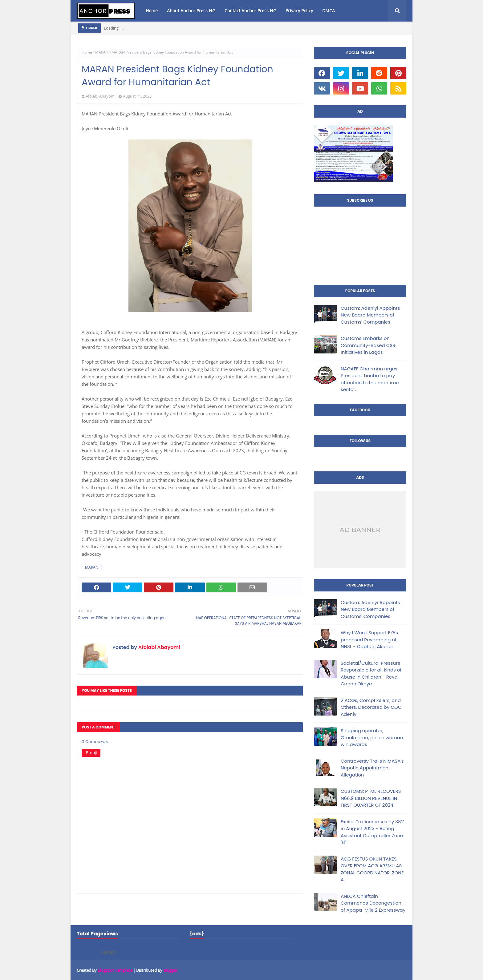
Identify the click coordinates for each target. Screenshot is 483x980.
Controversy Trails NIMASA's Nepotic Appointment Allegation (372, 768)
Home (87, 52)
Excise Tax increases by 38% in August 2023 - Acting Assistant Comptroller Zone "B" (373, 832)
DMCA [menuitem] (329, 11)
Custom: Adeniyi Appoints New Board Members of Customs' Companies (370, 315)
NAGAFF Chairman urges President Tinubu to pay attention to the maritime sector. (370, 379)
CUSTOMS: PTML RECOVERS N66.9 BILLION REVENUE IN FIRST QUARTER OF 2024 (371, 798)
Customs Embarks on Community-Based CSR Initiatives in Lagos (368, 345)
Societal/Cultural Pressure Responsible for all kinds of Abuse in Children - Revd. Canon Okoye (371, 673)
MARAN (102, 52)
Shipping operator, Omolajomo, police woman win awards (372, 737)
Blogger (170, 970)
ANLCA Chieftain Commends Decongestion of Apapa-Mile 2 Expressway (373, 903)
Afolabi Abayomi (101, 96)
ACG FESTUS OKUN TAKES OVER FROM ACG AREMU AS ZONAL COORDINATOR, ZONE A (372, 869)
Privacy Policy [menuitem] (299, 11)
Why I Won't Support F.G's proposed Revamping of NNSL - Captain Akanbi (369, 639)
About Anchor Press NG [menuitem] (191, 11)
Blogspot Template (115, 970)
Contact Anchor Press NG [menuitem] (250, 11)
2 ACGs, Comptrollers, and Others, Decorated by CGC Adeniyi (371, 707)
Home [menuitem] (152, 11)
